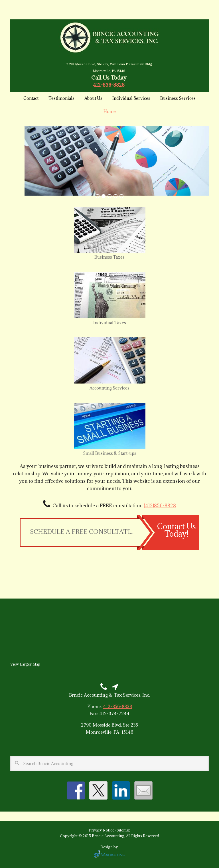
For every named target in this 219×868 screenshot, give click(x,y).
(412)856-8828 (160, 506)
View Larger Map (25, 664)
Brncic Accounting (109, 38)
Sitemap (124, 830)
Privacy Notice (102, 830)
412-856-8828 (109, 85)
